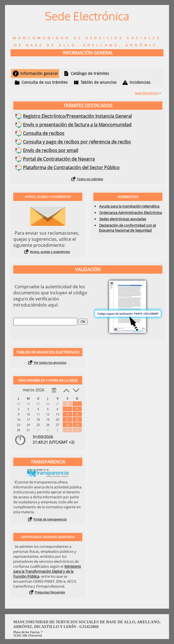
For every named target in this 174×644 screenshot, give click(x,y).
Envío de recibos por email (51, 150)
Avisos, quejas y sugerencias (50, 252)
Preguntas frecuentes (50, 592)
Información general (39, 73)
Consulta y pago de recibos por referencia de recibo (77, 142)
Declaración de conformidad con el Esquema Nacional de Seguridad (127, 228)
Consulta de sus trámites (45, 82)
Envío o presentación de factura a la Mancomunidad (77, 125)
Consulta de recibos (44, 133)
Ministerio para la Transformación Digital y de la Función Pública (47, 571)
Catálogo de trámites (90, 73)
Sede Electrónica (146, 93)
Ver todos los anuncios (50, 362)
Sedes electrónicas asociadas (123, 219)
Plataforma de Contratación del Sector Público (71, 167)
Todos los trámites (90, 179)
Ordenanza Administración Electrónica (130, 213)
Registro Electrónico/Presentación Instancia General (77, 116)
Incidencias (140, 82)
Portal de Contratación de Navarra (59, 159)
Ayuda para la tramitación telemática (129, 206)
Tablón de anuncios (99, 82)
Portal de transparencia (50, 519)
